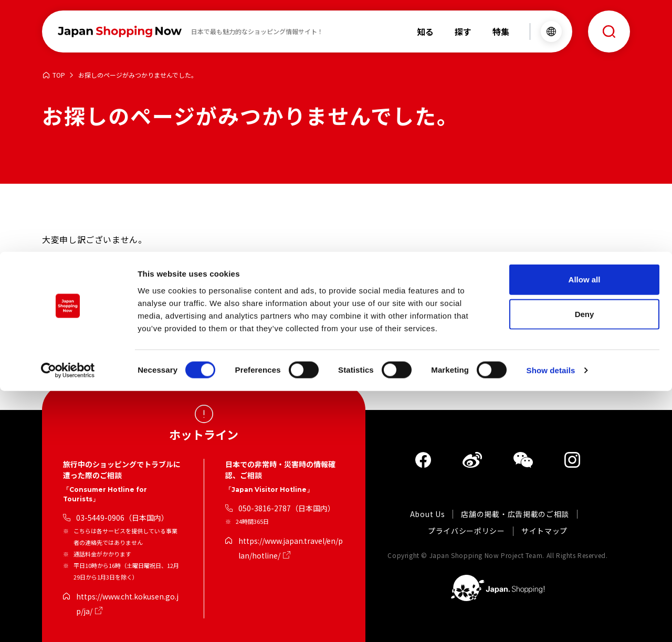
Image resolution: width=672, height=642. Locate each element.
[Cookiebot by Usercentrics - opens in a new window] (68, 622)
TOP (59, 75)
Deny (585, 565)
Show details (551, 621)
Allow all (585, 530)
